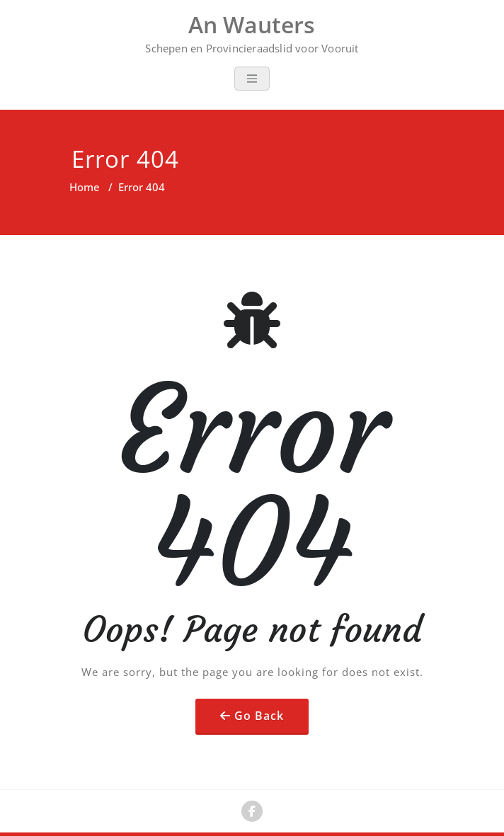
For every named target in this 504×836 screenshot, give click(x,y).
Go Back (259, 716)
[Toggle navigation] (252, 79)
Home (85, 187)
